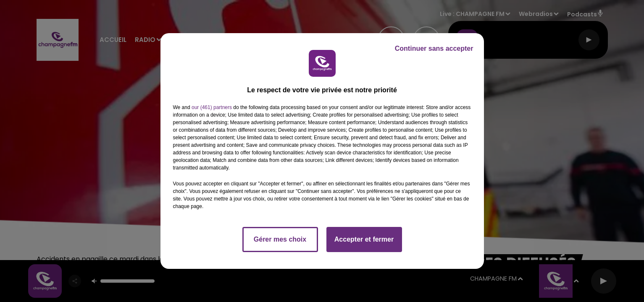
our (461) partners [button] (212, 107)
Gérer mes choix (280, 239)
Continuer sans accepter (434, 48)
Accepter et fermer (364, 239)
